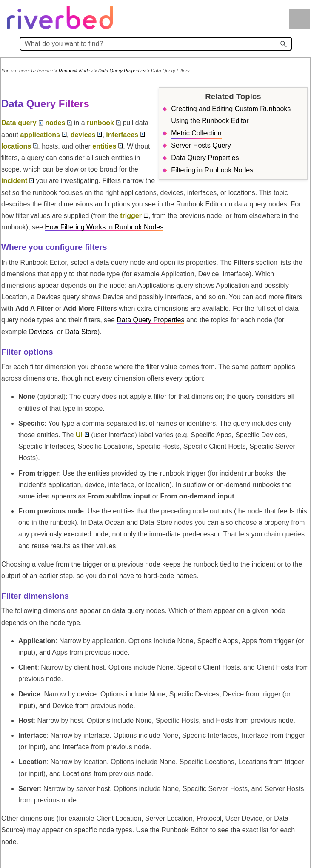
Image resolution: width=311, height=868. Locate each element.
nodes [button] (58, 123)
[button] (284, 44)
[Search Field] (156, 44)
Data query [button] (22, 123)
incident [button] (18, 181)
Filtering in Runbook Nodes (212, 170)
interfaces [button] (126, 135)
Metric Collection (196, 133)
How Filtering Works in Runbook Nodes (104, 227)
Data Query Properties (122, 71)
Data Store (81, 332)
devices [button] (87, 135)
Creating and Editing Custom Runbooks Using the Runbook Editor (231, 115)
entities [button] (108, 146)
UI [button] (83, 435)
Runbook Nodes (76, 71)
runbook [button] (104, 123)
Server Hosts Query (201, 145)
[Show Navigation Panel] (300, 19)
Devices (41, 332)
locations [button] (20, 146)
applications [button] (43, 135)
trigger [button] (134, 216)
